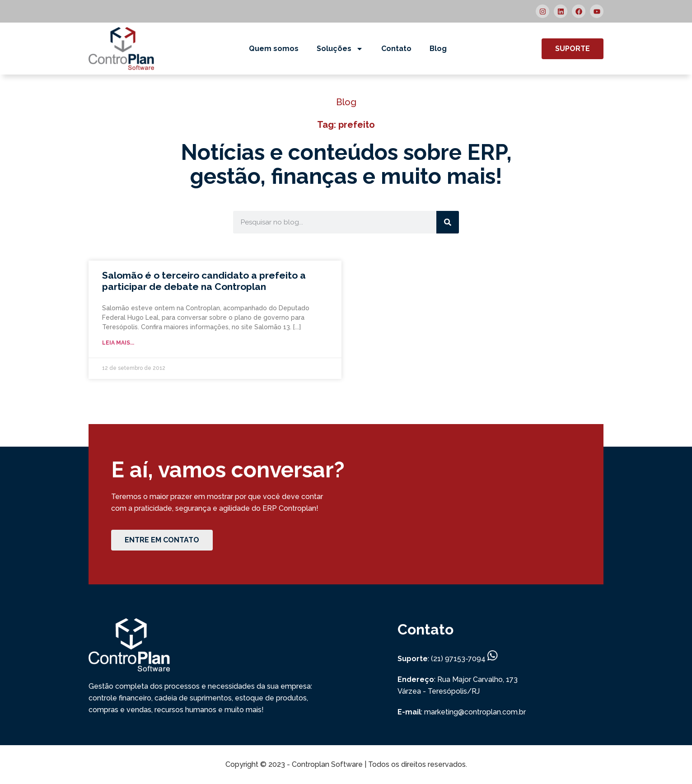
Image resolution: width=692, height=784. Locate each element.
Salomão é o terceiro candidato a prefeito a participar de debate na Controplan (204, 281)
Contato (396, 49)
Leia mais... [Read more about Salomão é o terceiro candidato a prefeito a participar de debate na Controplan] (118, 343)
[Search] (448, 222)
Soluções (340, 49)
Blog (438, 49)
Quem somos (274, 49)
